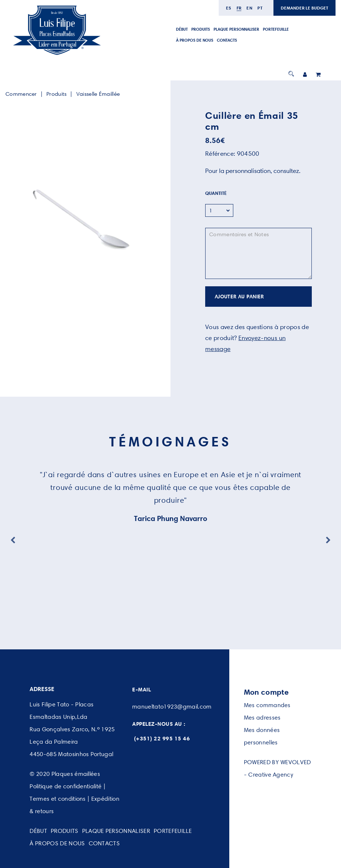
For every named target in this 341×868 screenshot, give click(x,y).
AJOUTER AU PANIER (239, 297)
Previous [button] (13, 540)
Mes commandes (267, 705)
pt (260, 8)
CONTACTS (227, 40)
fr (239, 8)
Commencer (21, 94)
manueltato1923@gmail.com (172, 707)
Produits (56, 94)
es (229, 8)
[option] (83, 221)
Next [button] (328, 540)
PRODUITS (201, 29)
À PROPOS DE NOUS (195, 40)
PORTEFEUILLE (276, 29)
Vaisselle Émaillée (98, 94)
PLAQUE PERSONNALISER (236, 29)
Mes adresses (262, 718)
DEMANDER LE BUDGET (304, 8)
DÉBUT (182, 29)
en (249, 8)
